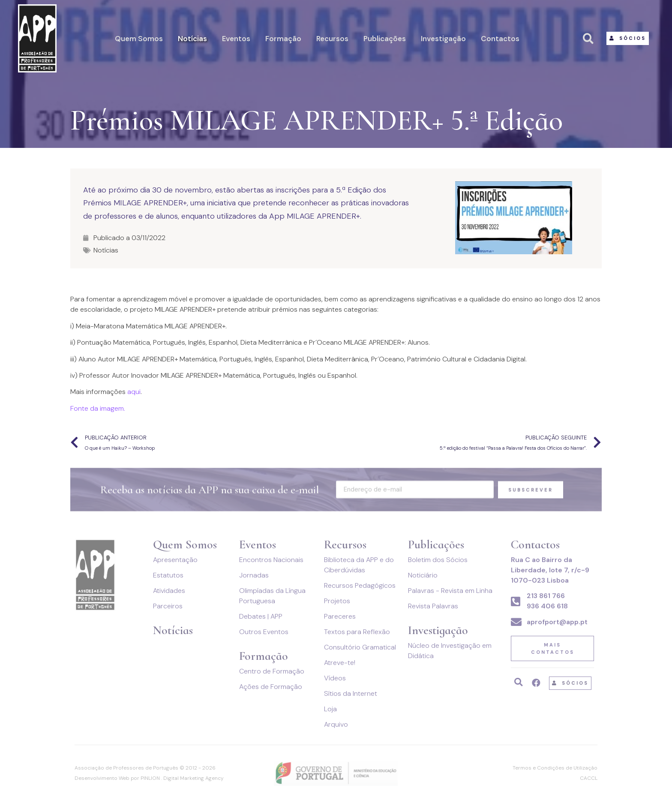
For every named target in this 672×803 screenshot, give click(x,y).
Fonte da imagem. (98, 408)
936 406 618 (547, 606)
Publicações (385, 39)
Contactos (500, 39)
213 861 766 (546, 596)
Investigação (443, 39)
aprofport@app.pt (557, 622)
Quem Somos (139, 39)
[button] (628, 38)
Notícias (192, 39)
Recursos (332, 39)
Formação (283, 39)
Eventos (236, 39)
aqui (134, 392)
